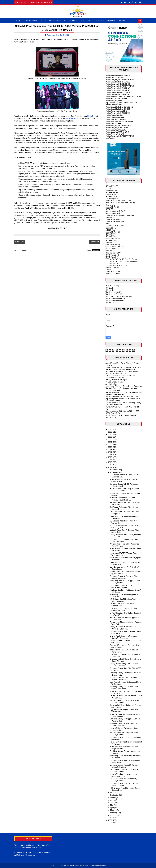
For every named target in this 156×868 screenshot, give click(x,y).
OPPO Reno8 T (112, 257)
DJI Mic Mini (110, 303)
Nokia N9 (91, 116)
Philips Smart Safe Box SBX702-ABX (120, 107)
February (114, 813)
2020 (110, 445)
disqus (89, 250)
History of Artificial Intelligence (117, 380)
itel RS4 (109, 224)
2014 (110, 460)
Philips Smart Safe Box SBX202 (118, 92)
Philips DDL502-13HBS (115, 78)
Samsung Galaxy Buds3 (115, 301)
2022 (110, 440)
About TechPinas (31, 21)
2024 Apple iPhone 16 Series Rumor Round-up (124, 386)
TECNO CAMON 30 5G (115, 226)
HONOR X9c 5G (112, 197)
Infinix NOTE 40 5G (113, 220)
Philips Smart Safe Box (114, 115)
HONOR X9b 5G (112, 240)
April (112, 808)
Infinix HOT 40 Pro (113, 272)
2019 (110, 447)
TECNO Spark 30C (113, 199)
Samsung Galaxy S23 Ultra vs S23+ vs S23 (122, 411)
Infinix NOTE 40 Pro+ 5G (115, 222)
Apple (43, 21)
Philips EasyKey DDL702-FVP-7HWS (120, 80)
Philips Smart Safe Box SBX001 (118, 109)
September (115, 795)
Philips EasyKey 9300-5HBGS (117, 132)
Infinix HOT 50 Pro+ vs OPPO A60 (119, 201)
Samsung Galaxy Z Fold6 (115, 211)
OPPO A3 (109, 209)
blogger (96, 250)
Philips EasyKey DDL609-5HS (117, 99)
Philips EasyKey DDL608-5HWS (118, 113)
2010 (110, 818)
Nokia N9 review (72, 118)
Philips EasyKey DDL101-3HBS (118, 90)
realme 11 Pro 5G (112, 267)
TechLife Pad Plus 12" (114, 294)
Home (18, 21)
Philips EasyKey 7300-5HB (116, 119)
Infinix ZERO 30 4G (113, 274)
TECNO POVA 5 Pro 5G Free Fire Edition (121, 259)
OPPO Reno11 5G (113, 238)
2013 (110, 462)
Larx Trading (110, 138)
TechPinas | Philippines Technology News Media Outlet (85, 865)
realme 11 (109, 270)
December (115, 470)
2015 (110, 457)
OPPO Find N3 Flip (113, 245)
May (112, 805)
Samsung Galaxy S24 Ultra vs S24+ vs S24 (122, 396)
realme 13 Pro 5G (112, 207)
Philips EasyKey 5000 (114, 101)
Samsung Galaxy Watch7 (115, 298)
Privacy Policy (85, 21)
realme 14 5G (111, 195)
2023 (110, 437)
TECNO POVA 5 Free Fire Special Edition (122, 261)
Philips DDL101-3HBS (114, 124)
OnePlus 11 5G (111, 251)
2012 (110, 465)
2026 (110, 429)
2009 (110, 820)
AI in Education (111, 384)
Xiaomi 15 (109, 188)
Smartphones (55, 21)
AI (65, 21)
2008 (110, 823)
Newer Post (20, 242)
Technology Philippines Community (110, 21)
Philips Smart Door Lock (115, 117)
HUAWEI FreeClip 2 (113, 286)
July (112, 800)
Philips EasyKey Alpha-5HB (116, 111)
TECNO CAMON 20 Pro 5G (116, 265)
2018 (110, 450)
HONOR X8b (110, 236)
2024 (110, 434)
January (114, 815)
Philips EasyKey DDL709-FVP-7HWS (120, 136)
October (114, 793)
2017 (110, 452)
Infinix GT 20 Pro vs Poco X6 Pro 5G (120, 215)
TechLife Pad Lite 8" (113, 292)
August (113, 798)
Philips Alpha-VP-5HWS (115, 134)
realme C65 (110, 217)
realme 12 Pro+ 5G (113, 232)
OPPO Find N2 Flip (113, 413)
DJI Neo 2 (109, 288)
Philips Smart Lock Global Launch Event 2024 (123, 97)
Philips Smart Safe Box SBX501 (118, 76)
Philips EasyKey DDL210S (116, 130)
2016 (110, 455)
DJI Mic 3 (109, 290)
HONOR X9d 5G (112, 186)
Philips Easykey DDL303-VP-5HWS (119, 122)
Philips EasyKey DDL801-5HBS (118, 84)
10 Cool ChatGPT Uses (115, 382)
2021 (110, 442)
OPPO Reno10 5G (113, 249)
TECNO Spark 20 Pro (114, 263)
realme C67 (110, 242)
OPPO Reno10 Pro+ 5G (115, 247)
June (112, 803)
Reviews (72, 21)
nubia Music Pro (112, 190)
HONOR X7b (110, 234)
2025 (110, 432)
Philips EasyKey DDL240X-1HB (118, 94)
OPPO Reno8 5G (112, 255)
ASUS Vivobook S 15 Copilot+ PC (119, 296)
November (115, 472)
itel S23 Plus (110, 230)
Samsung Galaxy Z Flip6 (115, 213)
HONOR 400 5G (112, 192)
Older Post (95, 242)
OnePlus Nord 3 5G (113, 253)
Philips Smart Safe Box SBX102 (118, 82)
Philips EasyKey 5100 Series (117, 128)
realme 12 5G (111, 228)
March (113, 810)
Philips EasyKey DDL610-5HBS (118, 88)
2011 (110, 467)
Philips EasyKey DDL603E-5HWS (119, 126)
